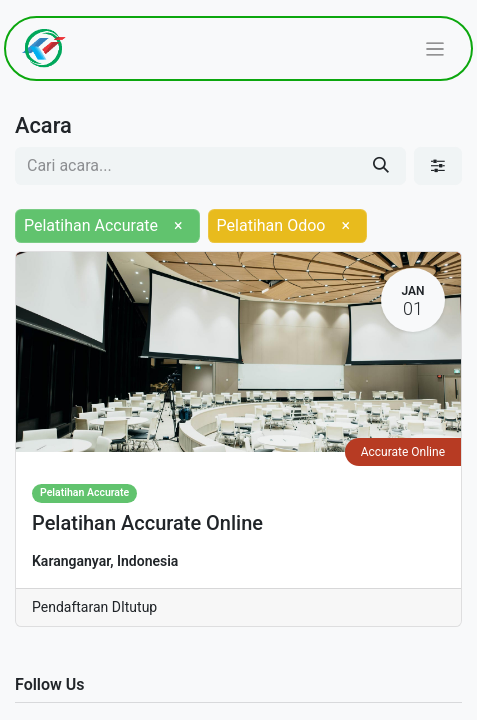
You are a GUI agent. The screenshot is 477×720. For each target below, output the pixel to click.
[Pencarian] (381, 166)
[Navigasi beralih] (435, 48)
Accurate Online (403, 452)
